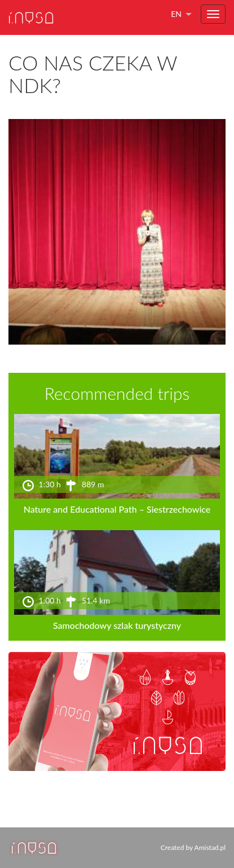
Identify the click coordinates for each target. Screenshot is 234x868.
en (176, 14)
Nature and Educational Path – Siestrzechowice (117, 509)
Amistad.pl (210, 847)
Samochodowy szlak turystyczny (117, 625)
